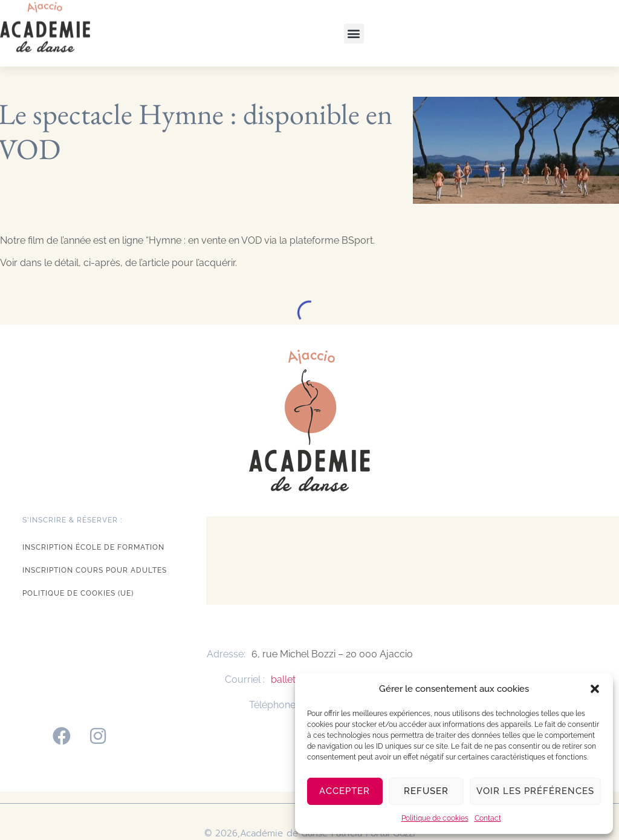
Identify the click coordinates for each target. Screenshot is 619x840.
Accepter (345, 791)
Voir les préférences (535, 791)
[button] (595, 689)
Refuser (426, 791)
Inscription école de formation (93, 547)
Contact (488, 818)
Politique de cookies (435, 818)
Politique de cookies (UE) (78, 593)
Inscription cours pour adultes (95, 570)
